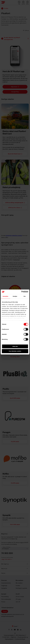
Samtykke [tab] (5, 296)
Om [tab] (25, 296)
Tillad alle (15, 346)
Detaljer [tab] (15, 296)
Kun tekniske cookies (15, 351)
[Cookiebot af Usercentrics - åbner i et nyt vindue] (21, 292)
